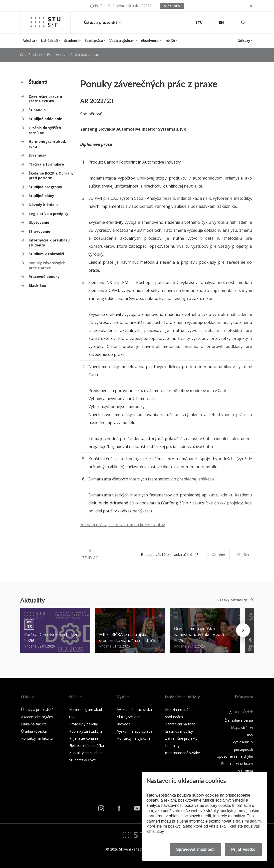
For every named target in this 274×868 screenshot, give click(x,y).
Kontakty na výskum (134, 738)
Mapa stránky (242, 728)
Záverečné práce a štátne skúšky (45, 99)
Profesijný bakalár (84, 724)
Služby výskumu (130, 717)
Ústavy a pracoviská (101, 22)
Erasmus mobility (179, 731)
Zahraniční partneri (180, 724)
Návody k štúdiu (43, 205)
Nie (243, 554)
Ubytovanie (39, 222)
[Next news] (243, 630)
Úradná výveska (34, 731)
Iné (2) (170, 41)
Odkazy (244, 41)
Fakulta (29, 41)
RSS (250, 735)
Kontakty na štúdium (86, 753)
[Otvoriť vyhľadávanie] (243, 23)
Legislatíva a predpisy (49, 214)
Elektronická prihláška (87, 746)
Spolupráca (94, 41)
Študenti (71, 41)
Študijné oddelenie (45, 119)
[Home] (22, 55)
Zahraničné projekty (181, 738)
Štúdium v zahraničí (46, 254)
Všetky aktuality (232, 600)
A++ (248, 711)
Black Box (37, 286)
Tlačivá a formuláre (46, 164)
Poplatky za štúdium (86, 731)
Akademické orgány (37, 717)
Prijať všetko (244, 849)
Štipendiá (37, 110)
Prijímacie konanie (84, 738)
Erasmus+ (38, 155)
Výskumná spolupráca (135, 731)
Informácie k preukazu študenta (49, 243)
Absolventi (150, 41)
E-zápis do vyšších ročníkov (45, 130)
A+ (237, 712)
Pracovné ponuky (44, 277)
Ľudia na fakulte (34, 724)
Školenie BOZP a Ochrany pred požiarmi (51, 176)
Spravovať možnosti (195, 849)
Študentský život (82, 760)
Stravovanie (39, 231)
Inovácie (124, 724)
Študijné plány (41, 196)
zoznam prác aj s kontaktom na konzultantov (123, 525)
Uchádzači (49, 41)
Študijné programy (45, 187)
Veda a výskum (122, 41)
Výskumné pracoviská (135, 710)
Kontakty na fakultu (37, 738)
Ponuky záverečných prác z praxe (47, 265)
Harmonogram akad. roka (47, 144)
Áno (218, 554)
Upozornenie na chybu (235, 756)
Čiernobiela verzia (239, 720)
